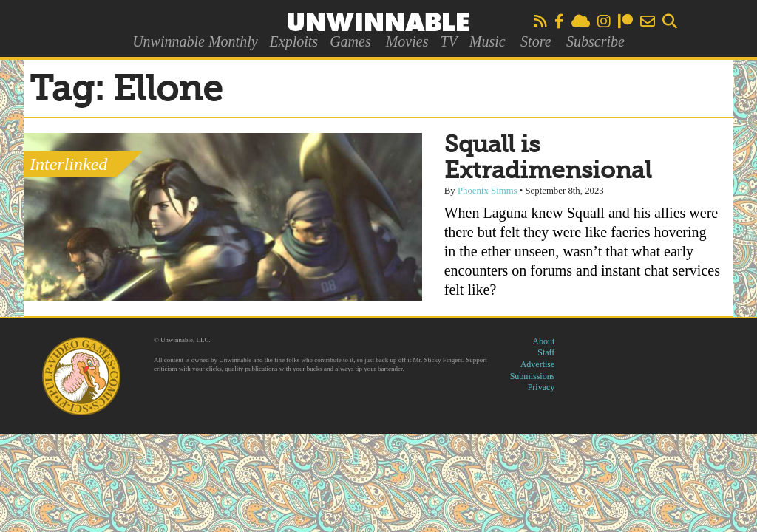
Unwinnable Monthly (195, 41)
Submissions (533, 376)
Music (488, 41)
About (543, 341)
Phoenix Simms (488, 191)
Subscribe (595, 41)
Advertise (538, 364)
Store (536, 41)
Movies (407, 41)
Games (350, 41)
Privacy (542, 387)
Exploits (294, 41)
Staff (546, 352)
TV (448, 41)
